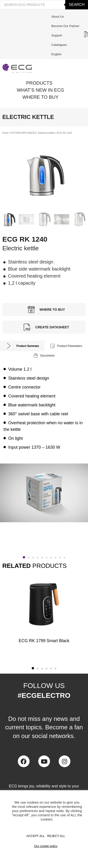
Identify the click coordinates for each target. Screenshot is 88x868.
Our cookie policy (46, 846)
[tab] (22, 346)
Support (58, 35)
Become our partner (65, 26)
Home (6, 133)
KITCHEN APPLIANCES (23, 133)
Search (77, 5)
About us (58, 17)
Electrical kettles (46, 133)
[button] (24, 557)
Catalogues (59, 45)
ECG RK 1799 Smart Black (44, 641)
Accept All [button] (36, 836)
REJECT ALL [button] (56, 836)
